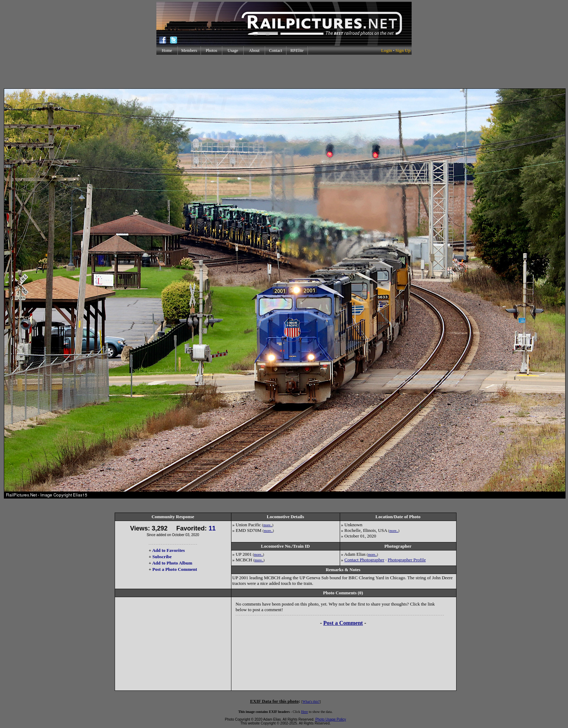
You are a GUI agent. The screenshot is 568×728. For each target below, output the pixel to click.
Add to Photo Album (172, 563)
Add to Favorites (168, 550)
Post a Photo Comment (175, 569)
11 (212, 528)
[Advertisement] (284, 72)
